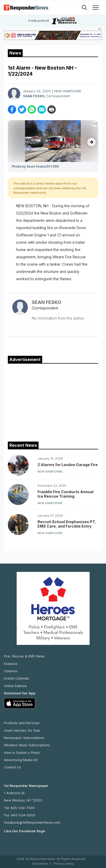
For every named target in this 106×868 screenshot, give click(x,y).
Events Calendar (17, 678)
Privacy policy (64, 864)
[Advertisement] (53, 401)
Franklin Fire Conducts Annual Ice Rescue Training (66, 494)
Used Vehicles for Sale (22, 731)
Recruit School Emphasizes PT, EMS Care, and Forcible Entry (67, 524)
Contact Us (13, 767)
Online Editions (15, 686)
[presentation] (91, 142)
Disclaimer (40, 864)
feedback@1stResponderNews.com (32, 823)
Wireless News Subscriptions (27, 745)
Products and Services (22, 723)
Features (11, 664)
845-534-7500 (23, 808)
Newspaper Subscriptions (24, 738)
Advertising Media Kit (21, 760)
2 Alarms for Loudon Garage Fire (68, 465)
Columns (11, 671)
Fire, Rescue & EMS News (24, 656)
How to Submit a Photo (22, 753)
